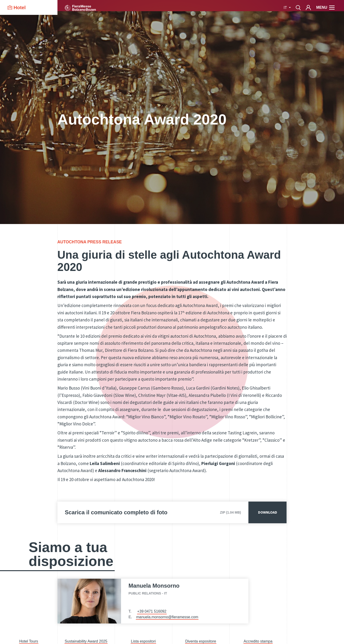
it (286, 8)
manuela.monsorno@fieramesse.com (167, 617)
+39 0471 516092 (152, 611)
